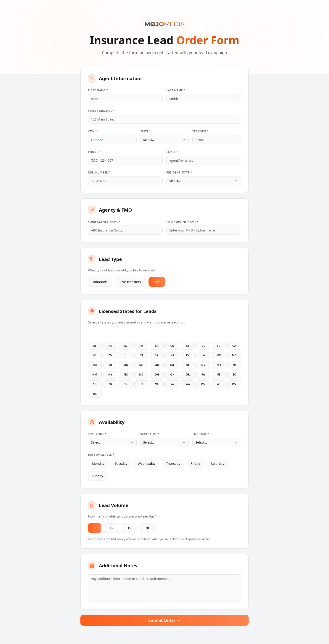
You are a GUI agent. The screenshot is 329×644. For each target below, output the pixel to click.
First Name (98, 90)
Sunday (96, 476)
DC (95, 394)
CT (188, 346)
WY (234, 384)
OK (172, 375)
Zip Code (200, 131)
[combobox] (165, 140)
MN (126, 365)
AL (95, 346)
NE (188, 365)
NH (219, 365)
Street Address (101, 111)
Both (157, 282)
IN (141, 355)
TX (126, 384)
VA (172, 384)
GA (234, 346)
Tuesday (119, 464)
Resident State (179, 172)
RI (219, 375)
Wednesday (145, 464)
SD (95, 384)
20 (147, 528)
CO (172, 346)
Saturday (216, 464)
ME (219, 355)
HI (95, 355)
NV (203, 365)
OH (157, 375)
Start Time (150, 434)
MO (157, 365)
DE (203, 346)
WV (203, 384)
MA (95, 365)
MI (110, 365)
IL (126, 355)
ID (110, 355)
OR (188, 375)
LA (203, 355)
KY (188, 355)
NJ (234, 365)
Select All (98, 333)
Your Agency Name (104, 222)
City (92, 131)
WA (188, 384)
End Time (201, 434)
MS (141, 365)
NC (126, 375)
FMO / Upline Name (182, 222)
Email (172, 152)
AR (141, 346)
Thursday (171, 464)
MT (172, 365)
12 (111, 528)
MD (234, 355)
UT (141, 384)
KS (172, 355)
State (146, 131)
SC (234, 375)
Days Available (101, 455)
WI (219, 384)
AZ (126, 346)
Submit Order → (165, 620)
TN (110, 384)
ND (141, 375)
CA (157, 346)
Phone (94, 152)
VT (157, 384)
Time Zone (97, 434)
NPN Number (99, 172)
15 (129, 528)
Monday (96, 464)
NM (95, 375)
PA (203, 375)
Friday (194, 464)
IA (157, 355)
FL (219, 346)
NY (110, 375)
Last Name (176, 90)
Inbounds (100, 282)
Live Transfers (130, 282)
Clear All (119, 333)
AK (110, 346)
